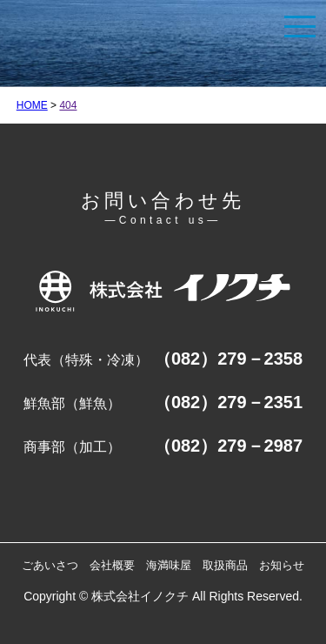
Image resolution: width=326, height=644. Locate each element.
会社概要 (112, 565)
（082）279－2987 (228, 446)
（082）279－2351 (228, 402)
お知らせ (282, 565)
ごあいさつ (50, 565)
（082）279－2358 (228, 359)
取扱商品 (225, 565)
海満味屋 (169, 565)
